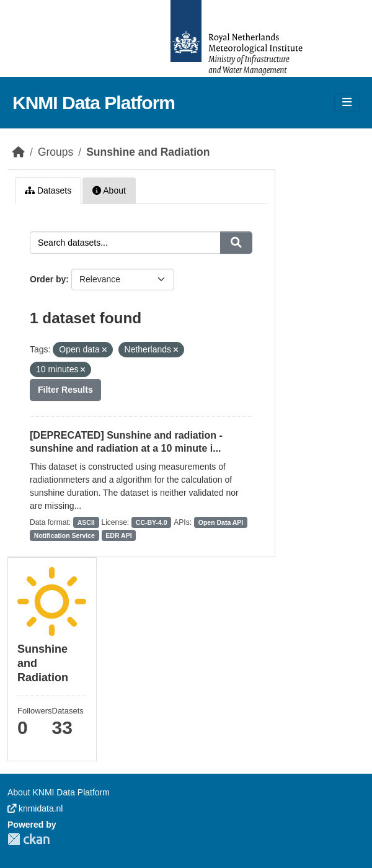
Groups (55, 152)
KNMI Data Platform (94, 103)
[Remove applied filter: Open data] (104, 350)
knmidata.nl (35, 808)
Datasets (48, 190)
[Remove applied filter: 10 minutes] (83, 370)
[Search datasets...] (125, 243)
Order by (48, 279)
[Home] (19, 152)
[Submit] (236, 243)
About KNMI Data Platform (59, 792)
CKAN (29, 839)
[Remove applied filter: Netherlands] (176, 350)
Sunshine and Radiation (148, 152)
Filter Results (65, 390)
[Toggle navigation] (347, 103)
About (109, 190)
